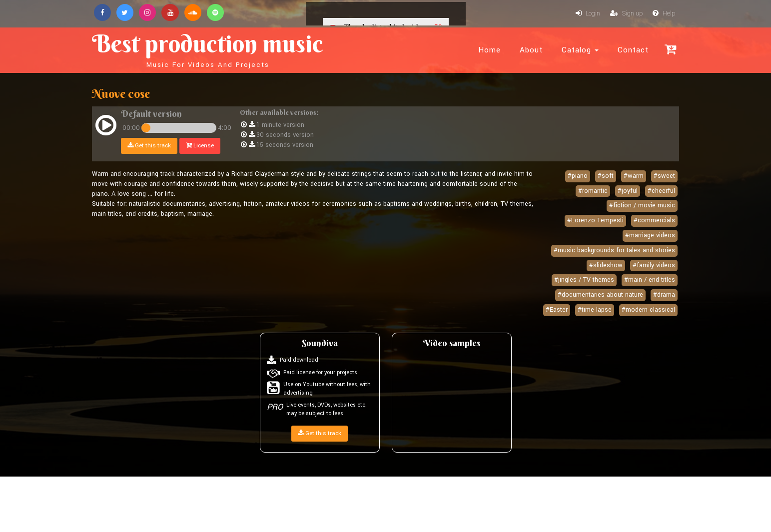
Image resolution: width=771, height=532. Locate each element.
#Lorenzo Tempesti (595, 221)
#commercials (654, 221)
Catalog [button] (580, 50)
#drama (664, 296)
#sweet (664, 177)
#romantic (593, 192)
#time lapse (595, 311)
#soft (606, 177)
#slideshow (606, 266)
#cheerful (661, 192)
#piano (578, 177)
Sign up (626, 14)
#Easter (557, 311)
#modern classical (648, 311)
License (200, 147)
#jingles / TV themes (584, 281)
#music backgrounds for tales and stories (614, 251)
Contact (633, 50)
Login (588, 14)
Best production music (221, 48)
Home (489, 50)
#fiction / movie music (642, 206)
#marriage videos (650, 236)
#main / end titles (650, 281)
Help (664, 14)
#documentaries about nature (600, 296)
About (531, 50)
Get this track (150, 147)
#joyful (628, 192)
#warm (634, 177)
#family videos (654, 266)
